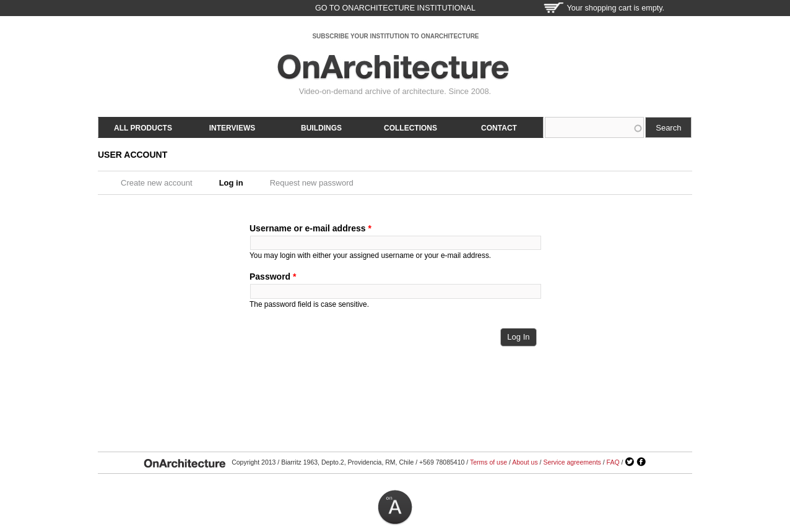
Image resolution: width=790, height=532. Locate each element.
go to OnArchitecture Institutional (395, 8)
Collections (410, 128)
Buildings (321, 128)
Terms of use (488, 462)
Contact (499, 128)
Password (273, 277)
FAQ (613, 462)
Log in (235, 183)
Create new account (157, 183)
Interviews (232, 128)
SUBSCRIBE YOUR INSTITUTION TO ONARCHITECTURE (395, 36)
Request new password (312, 183)
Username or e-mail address (310, 228)
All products (143, 128)
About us (525, 462)
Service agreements (572, 462)
